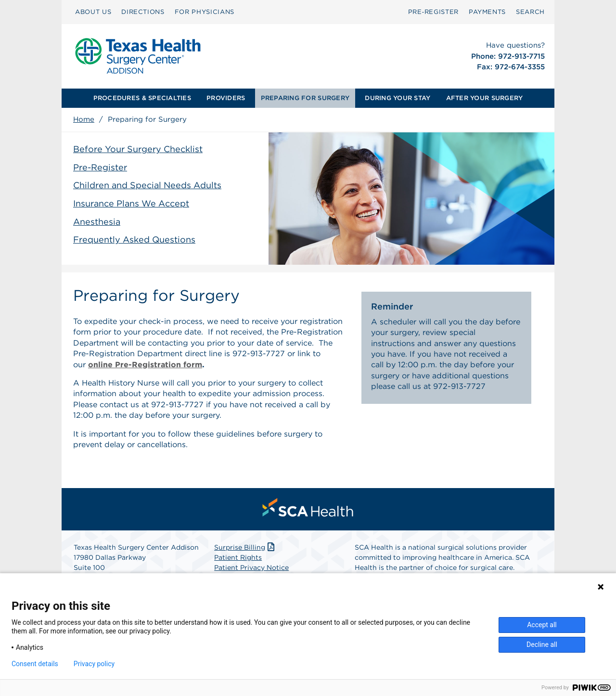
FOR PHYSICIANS (205, 12)
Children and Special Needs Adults (147, 185)
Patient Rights (238, 557)
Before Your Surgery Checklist (138, 149)
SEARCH (530, 12)
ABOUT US (93, 12)
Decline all (542, 644)
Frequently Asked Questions (134, 239)
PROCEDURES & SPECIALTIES (142, 98)
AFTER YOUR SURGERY (485, 98)
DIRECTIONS (143, 12)
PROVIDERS (226, 98)
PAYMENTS (487, 12)
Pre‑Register (433, 12)
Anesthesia (97, 222)
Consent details (35, 664)
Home (84, 119)
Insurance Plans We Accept (131, 203)
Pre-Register (100, 167)
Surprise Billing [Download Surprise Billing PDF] (245, 547)
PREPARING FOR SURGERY (305, 98)
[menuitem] (93, 12)
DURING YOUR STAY (398, 98)
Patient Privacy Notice (251, 567)
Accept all (542, 625)
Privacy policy (94, 664)
